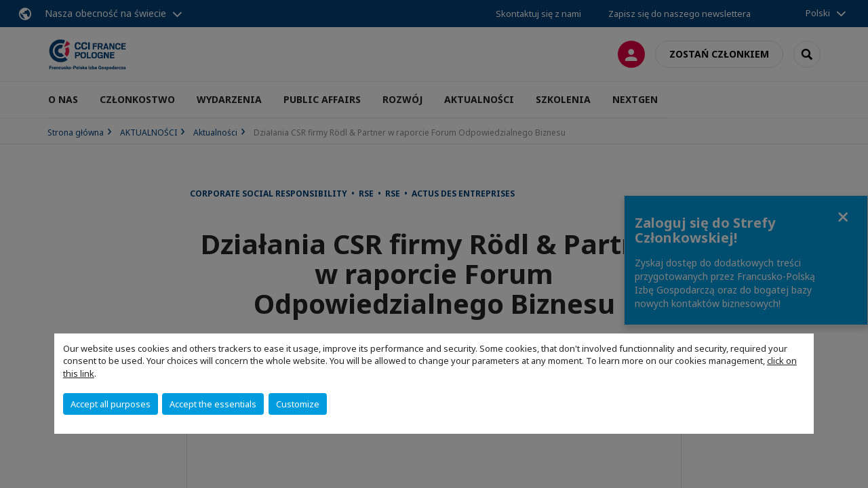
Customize (298, 404)
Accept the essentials (213, 404)
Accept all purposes (111, 404)
